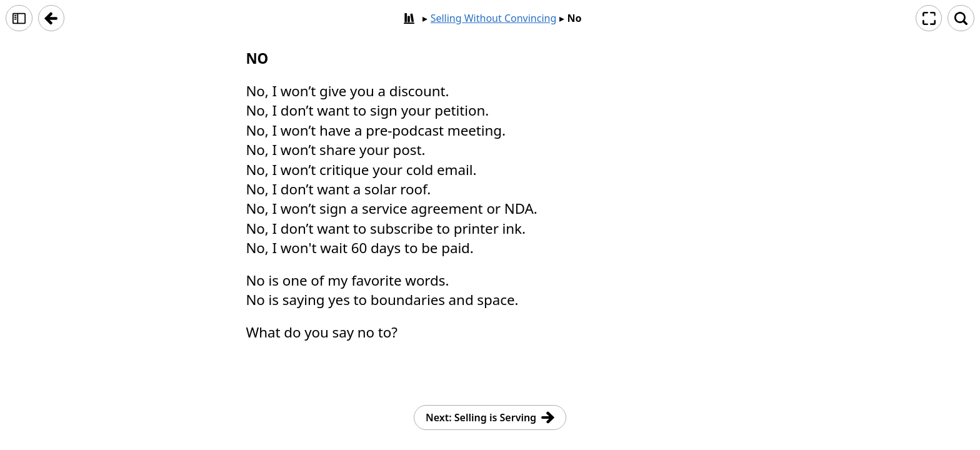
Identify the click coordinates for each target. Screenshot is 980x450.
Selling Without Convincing (494, 18)
